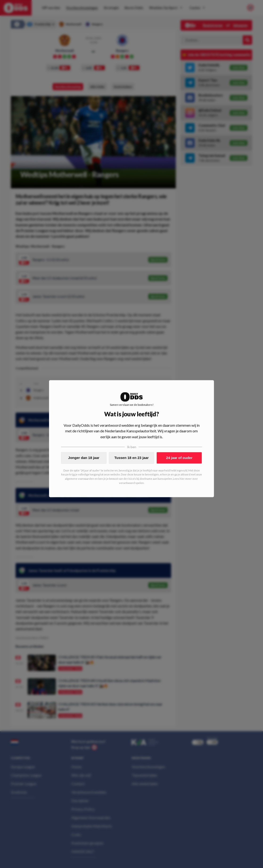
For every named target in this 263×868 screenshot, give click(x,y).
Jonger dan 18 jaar (84, 458)
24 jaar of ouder (179, 458)
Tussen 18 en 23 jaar (131, 458)
